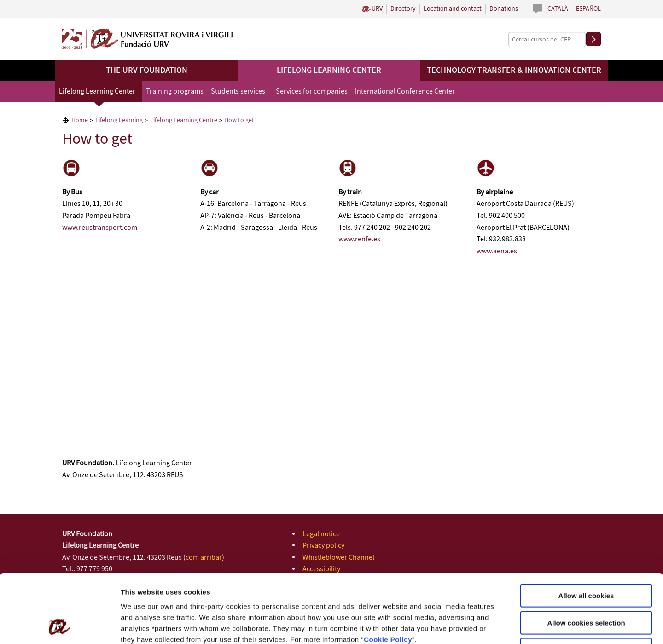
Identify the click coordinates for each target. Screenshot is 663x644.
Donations (504, 9)
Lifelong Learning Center (329, 70)
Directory (403, 9)
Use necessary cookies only (586, 585)
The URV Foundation (147, 70)
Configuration (485, 626)
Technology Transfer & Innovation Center (514, 70)
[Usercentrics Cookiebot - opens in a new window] (60, 626)
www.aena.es (497, 251)
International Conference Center (405, 91)
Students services (238, 91)
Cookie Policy (388, 575)
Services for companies (312, 91)
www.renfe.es (359, 239)
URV (377, 9)
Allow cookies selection (586, 559)
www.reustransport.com (100, 228)
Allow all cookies (586, 531)
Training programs (175, 91)
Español (588, 9)
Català (558, 9)
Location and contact (453, 9)
